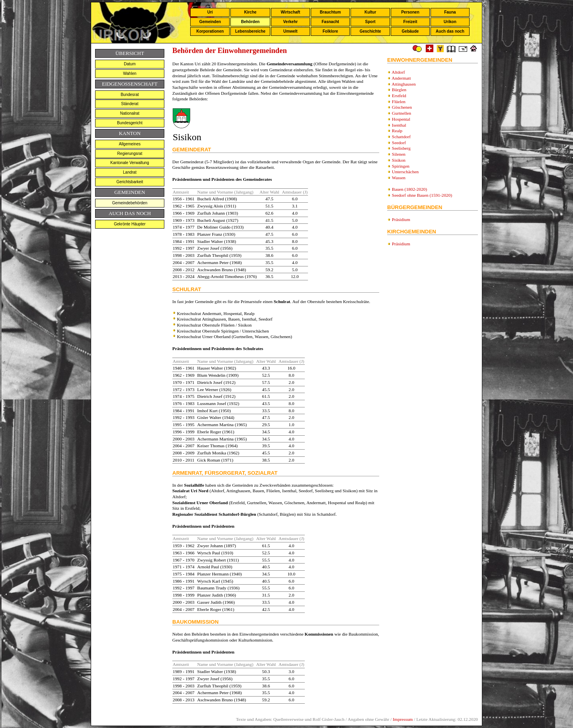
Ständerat (130, 104)
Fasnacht (330, 22)
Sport (370, 22)
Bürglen (399, 90)
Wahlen (130, 73)
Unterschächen (405, 172)
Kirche (250, 12)
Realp (397, 131)
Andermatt (401, 78)
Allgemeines (130, 144)
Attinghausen (403, 84)
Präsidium (401, 219)
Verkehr (290, 22)
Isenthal (399, 125)
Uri (210, 12)
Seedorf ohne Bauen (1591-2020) (422, 195)
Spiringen (401, 166)
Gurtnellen (401, 113)
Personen (410, 12)
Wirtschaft (290, 12)
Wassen (399, 178)
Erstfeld (399, 96)
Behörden (250, 22)
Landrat (130, 172)
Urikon (450, 22)
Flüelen (399, 102)
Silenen (399, 154)
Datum (130, 64)
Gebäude (410, 31)
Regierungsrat (130, 154)
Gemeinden (210, 22)
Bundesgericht (130, 123)
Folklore (330, 31)
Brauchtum (330, 12)
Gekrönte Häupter (130, 224)
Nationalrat (130, 113)
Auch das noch (450, 31)
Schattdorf (401, 137)
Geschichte (370, 31)
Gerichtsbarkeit (130, 182)
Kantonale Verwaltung (130, 163)
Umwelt (290, 31)
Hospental (401, 119)
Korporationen (210, 31)
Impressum (403, 719)
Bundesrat (130, 95)
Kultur (370, 12)
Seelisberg (401, 148)
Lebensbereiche (250, 31)
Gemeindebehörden (130, 203)
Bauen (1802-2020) (409, 189)
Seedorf (399, 143)
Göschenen (402, 107)
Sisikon (399, 160)
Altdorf (398, 72)
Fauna (450, 12)
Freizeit (410, 22)
